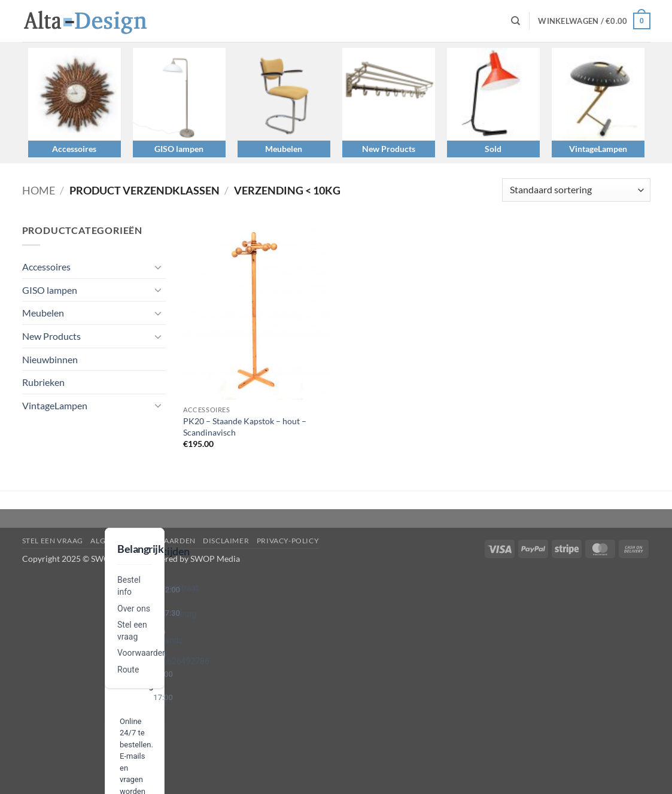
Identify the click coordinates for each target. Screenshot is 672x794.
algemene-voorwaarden (143, 541)
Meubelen (284, 149)
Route (128, 670)
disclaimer (226, 541)
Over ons (134, 609)
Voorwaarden (142, 653)
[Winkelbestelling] (576, 190)
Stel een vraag (53, 541)
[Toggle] (159, 267)
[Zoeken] (516, 21)
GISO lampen (179, 149)
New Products (389, 149)
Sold (493, 149)
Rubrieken (43, 382)
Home (39, 190)
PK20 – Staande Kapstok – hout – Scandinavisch (245, 427)
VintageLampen (598, 149)
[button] (594, 21)
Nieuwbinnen (50, 359)
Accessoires (74, 149)
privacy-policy (288, 541)
